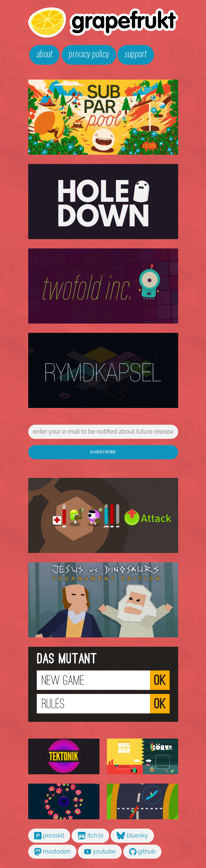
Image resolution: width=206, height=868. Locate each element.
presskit (49, 836)
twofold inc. (103, 286)
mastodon (53, 852)
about (44, 55)
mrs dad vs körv (143, 756)
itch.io (90, 836)
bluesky (132, 836)
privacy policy (89, 55)
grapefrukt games (103, 22)
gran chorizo (143, 801)
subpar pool (103, 117)
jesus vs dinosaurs (103, 600)
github (143, 852)
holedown (103, 202)
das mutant (103, 684)
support (135, 55)
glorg (103, 515)
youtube (100, 852)
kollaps (64, 801)
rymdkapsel (103, 370)
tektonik (64, 756)
